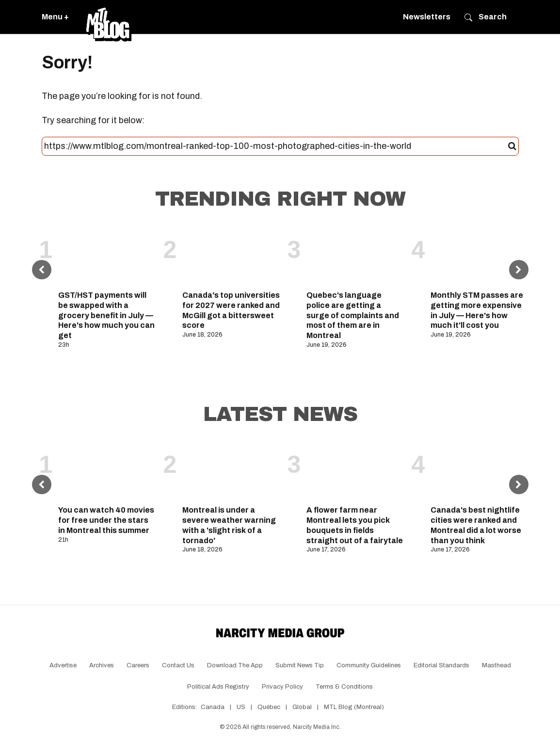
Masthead (496, 665)
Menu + (55, 17)
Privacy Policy (282, 687)
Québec (269, 707)
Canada (213, 707)
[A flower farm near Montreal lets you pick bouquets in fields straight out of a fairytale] (355, 470)
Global (302, 707)
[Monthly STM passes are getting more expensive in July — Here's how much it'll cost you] (480, 256)
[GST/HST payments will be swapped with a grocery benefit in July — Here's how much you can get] (107, 256)
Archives (102, 665)
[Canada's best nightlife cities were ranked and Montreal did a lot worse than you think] (480, 470)
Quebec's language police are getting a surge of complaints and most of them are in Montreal (353, 315)
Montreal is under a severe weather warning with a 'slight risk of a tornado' (229, 525)
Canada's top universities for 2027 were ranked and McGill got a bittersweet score (231, 310)
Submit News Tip (300, 665)
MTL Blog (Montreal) (354, 707)
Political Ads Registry (218, 687)
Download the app (235, 665)
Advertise (63, 665)
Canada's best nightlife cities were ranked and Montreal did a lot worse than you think (476, 525)
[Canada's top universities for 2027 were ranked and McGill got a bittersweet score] (231, 256)
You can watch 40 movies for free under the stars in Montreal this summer (106, 520)
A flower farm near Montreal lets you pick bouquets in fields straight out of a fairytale (355, 525)
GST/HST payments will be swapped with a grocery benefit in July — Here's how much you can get (106, 315)
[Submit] (512, 146)
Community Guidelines (369, 665)
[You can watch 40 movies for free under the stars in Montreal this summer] (107, 470)
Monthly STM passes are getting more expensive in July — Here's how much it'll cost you (477, 310)
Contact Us (178, 665)
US (241, 707)
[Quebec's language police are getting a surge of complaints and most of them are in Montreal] (355, 256)
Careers (138, 665)
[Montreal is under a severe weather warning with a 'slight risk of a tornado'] (231, 470)
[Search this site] (276, 146)
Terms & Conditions (344, 687)
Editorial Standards (441, 665)
